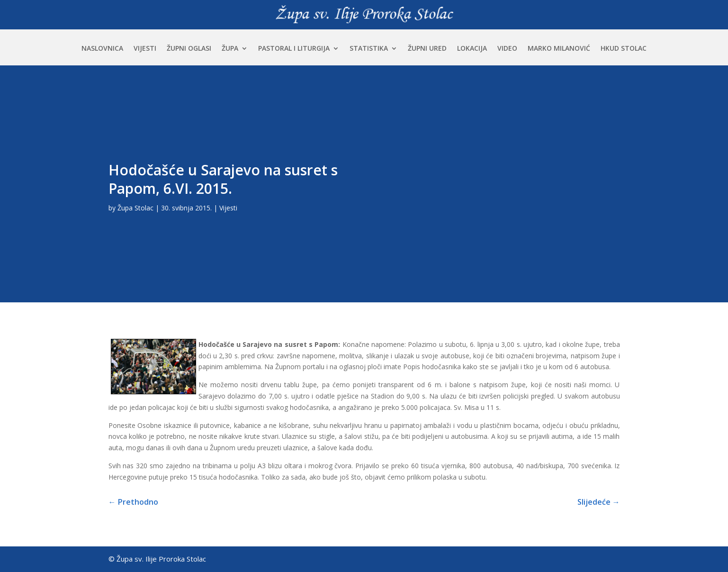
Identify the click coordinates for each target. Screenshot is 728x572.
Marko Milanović (559, 49)
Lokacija (472, 49)
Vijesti (145, 49)
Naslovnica (102, 49)
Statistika (369, 49)
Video (507, 49)
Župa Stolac (135, 208)
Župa (230, 49)
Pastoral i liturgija (294, 49)
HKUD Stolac (624, 49)
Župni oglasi (189, 49)
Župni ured (427, 49)
